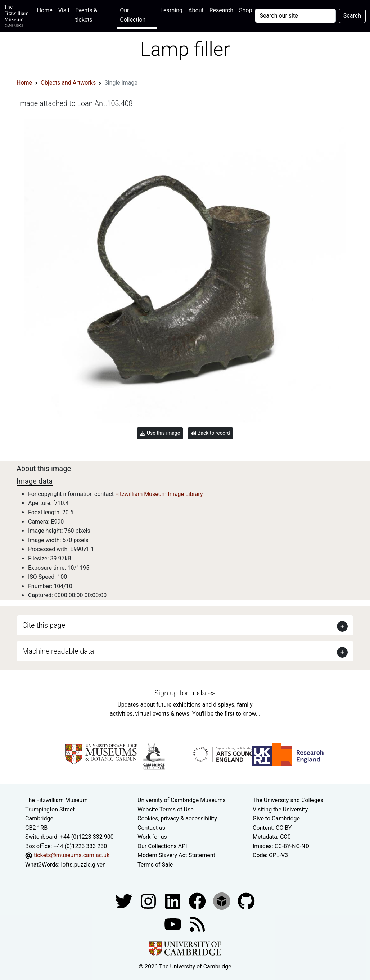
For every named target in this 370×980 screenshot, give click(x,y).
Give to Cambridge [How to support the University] (276, 818)
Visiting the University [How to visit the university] (280, 809)
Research (221, 10)
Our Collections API (162, 846)
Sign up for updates (185, 693)
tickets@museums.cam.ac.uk (72, 855)
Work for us (152, 837)
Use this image (160, 433)
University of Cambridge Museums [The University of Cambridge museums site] (182, 800)
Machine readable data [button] (58, 651)
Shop (245, 10)
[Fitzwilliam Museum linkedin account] (198, 901)
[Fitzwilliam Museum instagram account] (149, 901)
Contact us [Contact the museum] (151, 828)
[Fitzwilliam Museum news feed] (197, 924)
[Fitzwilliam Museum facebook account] (173, 901)
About (196, 10)
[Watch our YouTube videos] (173, 924)
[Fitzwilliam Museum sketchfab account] (222, 901)
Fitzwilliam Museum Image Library (159, 494)
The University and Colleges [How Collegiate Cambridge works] (288, 800)
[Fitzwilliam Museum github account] (246, 901)
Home (46, 10)
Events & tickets (86, 15)
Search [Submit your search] (352, 16)
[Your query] (295, 16)
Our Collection (133, 15)
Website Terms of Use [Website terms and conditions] (166, 809)
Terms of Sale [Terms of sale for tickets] (155, 865)
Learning (171, 10)
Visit (64, 10)
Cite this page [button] (44, 625)
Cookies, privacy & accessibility (177, 818)
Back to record (210, 433)
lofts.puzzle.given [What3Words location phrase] (83, 865)
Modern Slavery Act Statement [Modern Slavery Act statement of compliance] (176, 855)
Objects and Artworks (68, 83)
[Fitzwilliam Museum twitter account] (125, 901)
